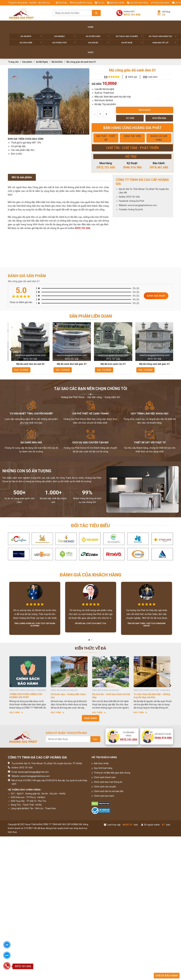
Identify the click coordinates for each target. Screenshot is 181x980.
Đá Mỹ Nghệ (132, 43)
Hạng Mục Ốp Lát (164, 43)
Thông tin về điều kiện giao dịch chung (111, 773)
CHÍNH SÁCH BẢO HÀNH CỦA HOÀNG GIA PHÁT (67, 696)
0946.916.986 (132, 167)
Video (91, 52)
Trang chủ (13, 62)
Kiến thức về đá (116, 3)
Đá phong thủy (64, 43)
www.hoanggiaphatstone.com (142, 205)
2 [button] (92, 641)
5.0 (106, 77)
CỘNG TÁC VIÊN (132, 136)
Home (90, 27)
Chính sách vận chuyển (104, 787)
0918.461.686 (159, 167)
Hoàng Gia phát (135, 209)
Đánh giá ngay (156, 296)
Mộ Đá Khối (57, 62)
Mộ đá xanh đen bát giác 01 (111, 364)
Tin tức (100, 3)
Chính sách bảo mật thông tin (107, 782)
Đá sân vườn (31, 43)
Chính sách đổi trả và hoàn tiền (107, 791)
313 (145, 77)
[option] (49, 101)
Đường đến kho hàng (81, 3)
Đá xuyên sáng (97, 36)
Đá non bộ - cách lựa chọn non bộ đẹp (153, 696)
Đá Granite (31, 36)
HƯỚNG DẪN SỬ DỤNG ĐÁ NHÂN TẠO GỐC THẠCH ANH (28, 696)
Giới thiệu (62, 3)
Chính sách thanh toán (104, 777)
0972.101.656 (106, 167)
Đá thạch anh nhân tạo (162, 36)
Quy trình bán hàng (137, 3)
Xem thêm (90, 718)
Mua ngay (145, 110)
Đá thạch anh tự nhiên (129, 36)
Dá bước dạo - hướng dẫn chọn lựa (110, 696)
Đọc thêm (16, 712)
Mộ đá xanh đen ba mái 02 (70, 364)
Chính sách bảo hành (103, 796)
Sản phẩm (27, 62)
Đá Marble (65, 36)
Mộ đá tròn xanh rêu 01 (153, 364)
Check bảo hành (160, 3)
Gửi (95, 739)
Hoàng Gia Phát (137, 201)
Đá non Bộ (98, 43)
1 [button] (89, 641)
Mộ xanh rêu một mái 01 (29, 364)
